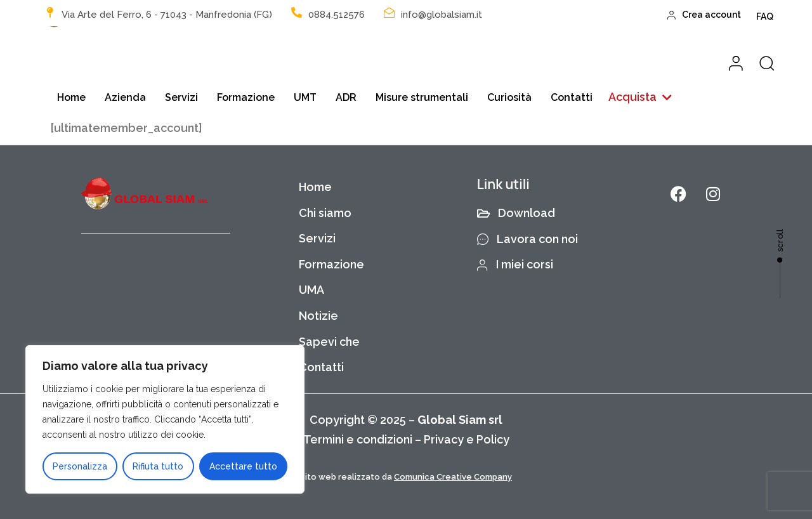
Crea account (704, 15)
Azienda (125, 97)
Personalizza (80, 466)
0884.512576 (337, 15)
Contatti (572, 97)
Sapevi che (329, 342)
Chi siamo (325, 213)
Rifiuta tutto (158, 466)
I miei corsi (515, 264)
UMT (305, 97)
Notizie (318, 316)
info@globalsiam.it (442, 15)
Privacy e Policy (467, 439)
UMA (311, 290)
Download (516, 213)
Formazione (246, 97)
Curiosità (509, 97)
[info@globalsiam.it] (389, 12)
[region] (165, 419)
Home (71, 97)
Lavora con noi (528, 239)
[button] (640, 97)
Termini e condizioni (358, 439)
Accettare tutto (243, 466)
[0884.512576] (297, 12)
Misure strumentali (422, 97)
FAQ (765, 16)
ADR (346, 97)
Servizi (181, 97)
